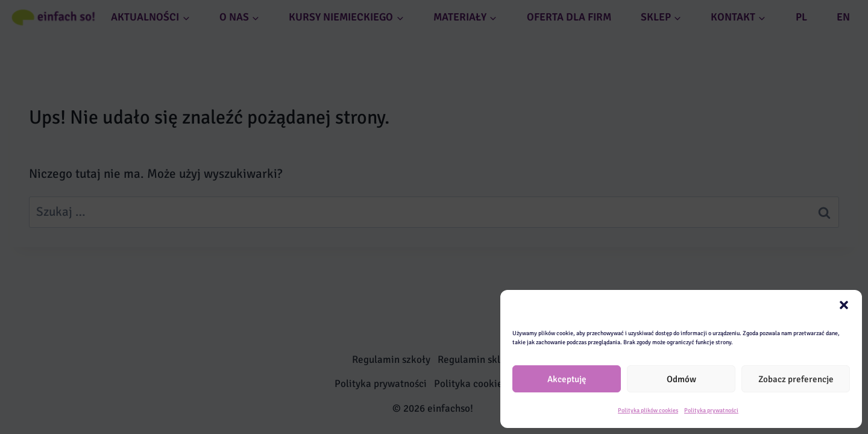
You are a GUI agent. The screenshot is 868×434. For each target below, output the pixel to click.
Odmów (681, 379)
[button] (844, 305)
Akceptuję (567, 379)
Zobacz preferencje (796, 379)
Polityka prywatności (711, 410)
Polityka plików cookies (648, 410)
